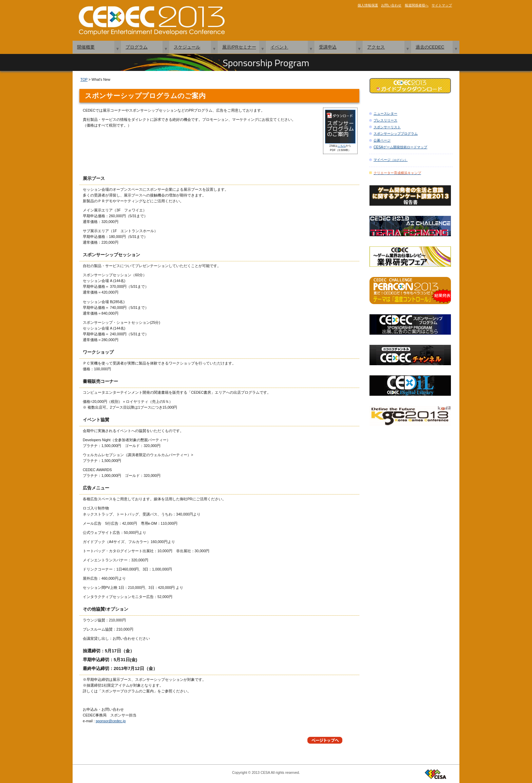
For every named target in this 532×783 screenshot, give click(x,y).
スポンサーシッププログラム (396, 134)
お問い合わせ (391, 5)
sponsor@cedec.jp (111, 721)
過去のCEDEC (430, 47)
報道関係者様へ (417, 5)
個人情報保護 (368, 5)
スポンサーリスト (387, 127)
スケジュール (187, 47)
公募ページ (382, 140)
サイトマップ (442, 5)
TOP (84, 80)
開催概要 (86, 47)
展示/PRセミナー (239, 47)
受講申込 (328, 47)
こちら (342, 146)
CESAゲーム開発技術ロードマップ (400, 147)
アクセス (376, 47)
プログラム (137, 47)
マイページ (391, 160)
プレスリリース (385, 120)
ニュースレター (385, 114)
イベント (279, 47)
